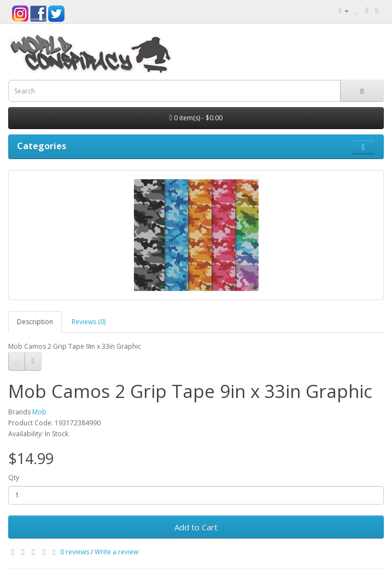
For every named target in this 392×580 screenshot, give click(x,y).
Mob (39, 412)
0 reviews (75, 552)
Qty (14, 478)
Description (35, 322)
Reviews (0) (89, 322)
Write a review (116, 552)
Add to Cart (196, 527)
